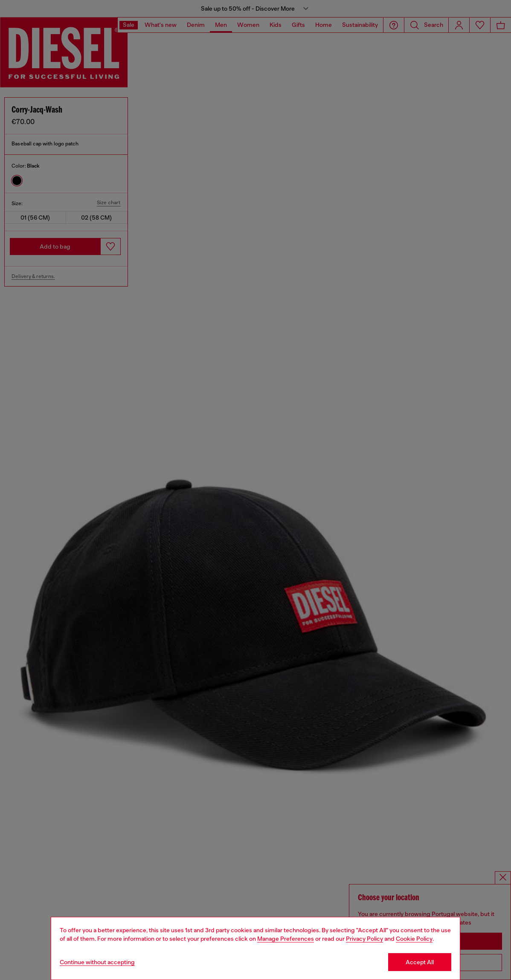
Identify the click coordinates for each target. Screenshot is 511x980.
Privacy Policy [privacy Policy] (364, 939)
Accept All (420, 962)
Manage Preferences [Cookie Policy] (286, 939)
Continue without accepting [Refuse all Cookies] (97, 962)
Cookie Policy (414, 939)
